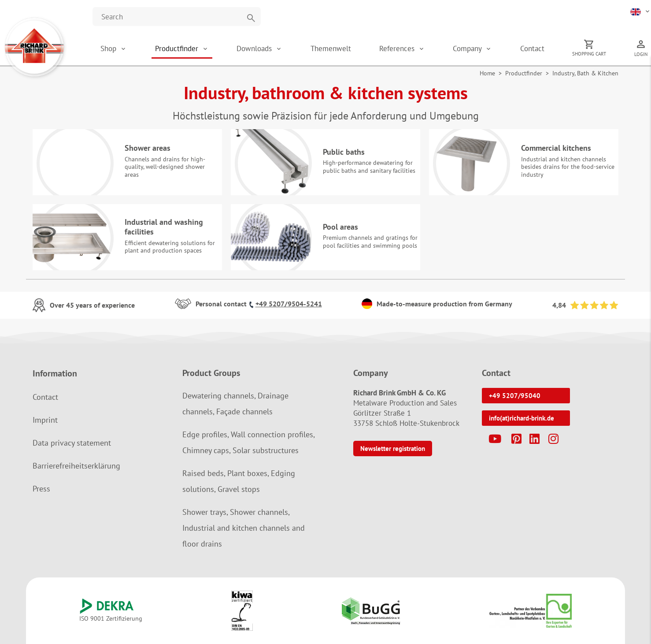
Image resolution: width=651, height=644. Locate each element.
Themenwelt (331, 48)
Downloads (255, 48)
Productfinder (178, 48)
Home (487, 73)
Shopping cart (589, 54)
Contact (532, 48)
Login (641, 54)
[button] (641, 11)
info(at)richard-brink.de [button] (522, 418)
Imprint (45, 420)
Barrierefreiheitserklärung (76, 466)
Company (468, 48)
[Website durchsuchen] (177, 17)
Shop (108, 48)
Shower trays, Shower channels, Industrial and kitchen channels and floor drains (244, 528)
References (398, 48)
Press (41, 489)
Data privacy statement (72, 443)
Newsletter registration (393, 449)
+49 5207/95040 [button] (515, 396)
